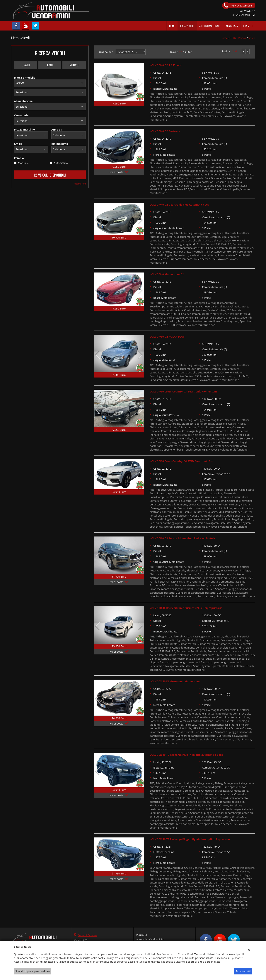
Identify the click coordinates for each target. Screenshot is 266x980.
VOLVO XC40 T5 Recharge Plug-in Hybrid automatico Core (186, 755)
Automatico (61, 163)
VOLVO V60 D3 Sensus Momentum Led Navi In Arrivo (183, 538)
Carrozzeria (21, 115)
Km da (18, 144)
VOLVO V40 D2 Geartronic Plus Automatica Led (179, 205)
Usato (26, 65)
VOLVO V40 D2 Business (165, 131)
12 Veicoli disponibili (50, 175)
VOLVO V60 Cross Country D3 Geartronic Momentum (183, 391)
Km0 (50, 65)
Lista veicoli (187, 26)
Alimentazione (23, 101)
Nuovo (74, 65)
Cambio (19, 158)
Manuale (23, 163)
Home (172, 26)
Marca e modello (25, 78)
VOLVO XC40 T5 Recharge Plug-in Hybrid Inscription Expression (190, 839)
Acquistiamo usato (210, 26)
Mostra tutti (80, 184)
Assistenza (232, 26)
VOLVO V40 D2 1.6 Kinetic (166, 65)
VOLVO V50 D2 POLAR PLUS (167, 337)
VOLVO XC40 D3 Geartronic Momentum (175, 681)
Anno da (57, 130)
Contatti (248, 26)
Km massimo (60, 144)
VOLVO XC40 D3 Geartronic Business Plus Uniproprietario (186, 608)
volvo (252, 38)
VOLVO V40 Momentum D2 (167, 274)
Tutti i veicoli (238, 38)
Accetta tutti (243, 971)
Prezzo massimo (24, 130)
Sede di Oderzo (87, 935)
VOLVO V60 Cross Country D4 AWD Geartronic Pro (181, 461)
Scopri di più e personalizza (33, 971)
